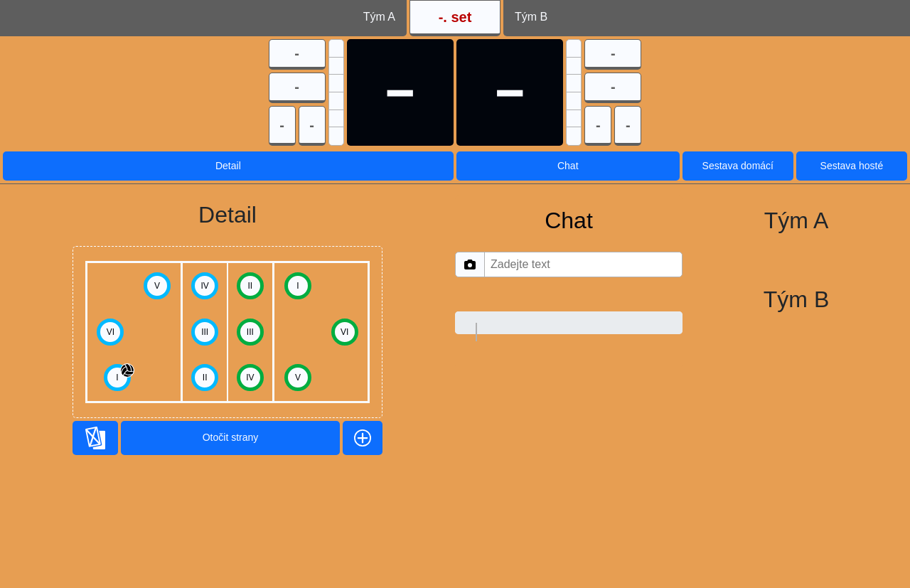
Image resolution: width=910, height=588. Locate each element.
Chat (568, 166)
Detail (228, 166)
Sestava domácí (738, 166)
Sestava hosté (852, 166)
